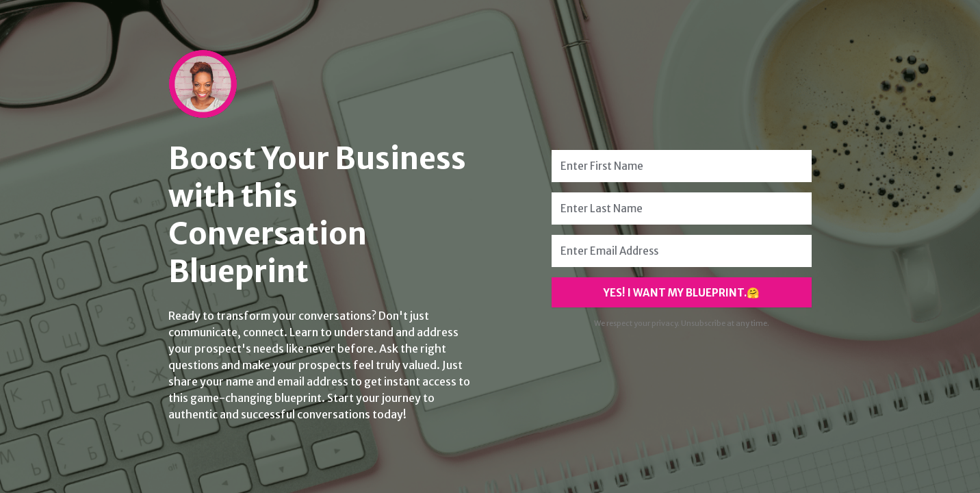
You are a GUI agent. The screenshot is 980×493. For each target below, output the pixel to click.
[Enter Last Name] (682, 208)
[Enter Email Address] (682, 251)
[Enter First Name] (682, 166)
